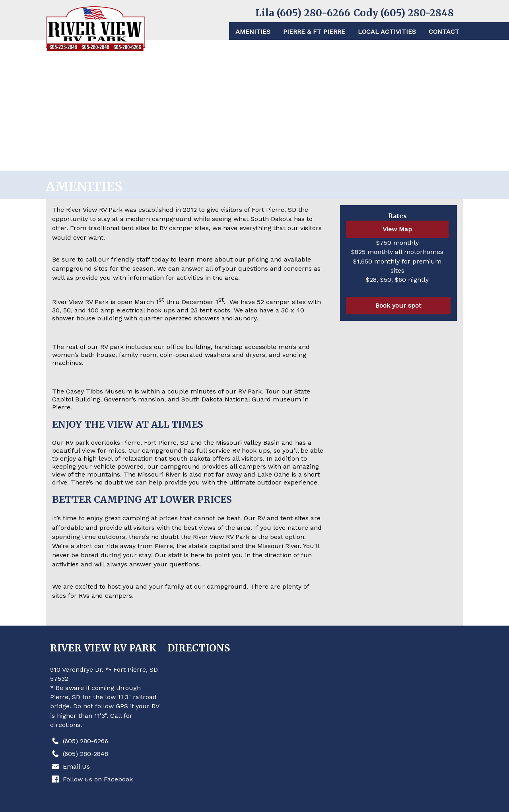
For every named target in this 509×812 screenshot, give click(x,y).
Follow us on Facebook (98, 779)
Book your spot (398, 305)
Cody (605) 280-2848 (404, 13)
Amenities (253, 32)
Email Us (76, 766)
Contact (444, 32)
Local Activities (387, 32)
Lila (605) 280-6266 (303, 13)
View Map (397, 229)
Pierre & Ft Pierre (314, 32)
